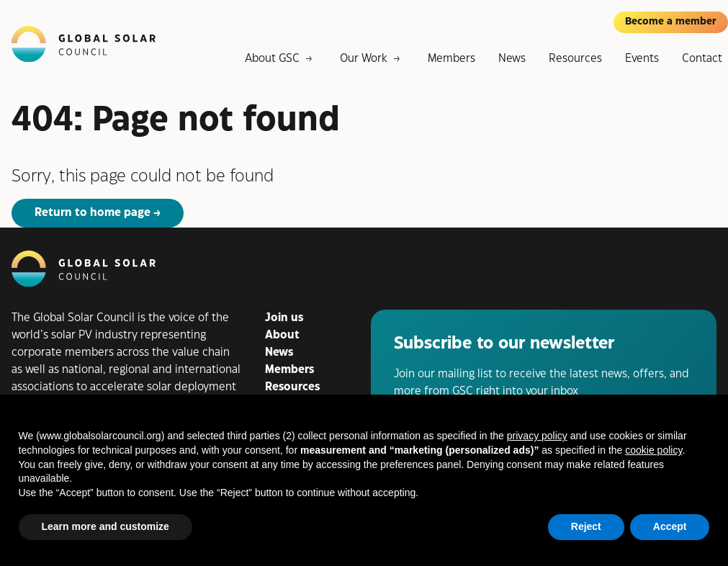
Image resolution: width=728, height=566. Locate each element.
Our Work (364, 59)
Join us (284, 318)
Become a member (671, 22)
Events (642, 59)
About (282, 335)
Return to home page (93, 213)
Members (451, 59)
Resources (575, 59)
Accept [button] (670, 526)
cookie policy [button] (653, 450)
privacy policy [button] (537, 436)
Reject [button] (586, 526)
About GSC (272, 59)
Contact (702, 59)
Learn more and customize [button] (105, 526)
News (512, 59)
